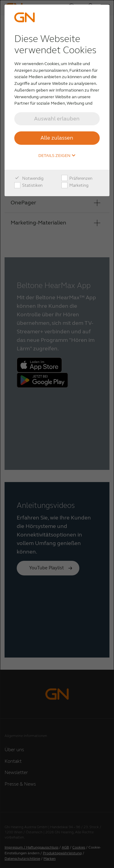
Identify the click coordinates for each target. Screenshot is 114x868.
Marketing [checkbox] (75, 186)
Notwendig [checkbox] (29, 179)
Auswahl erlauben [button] (57, 119)
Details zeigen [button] (57, 156)
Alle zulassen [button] (57, 138)
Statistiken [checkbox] (28, 186)
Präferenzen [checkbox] (77, 179)
